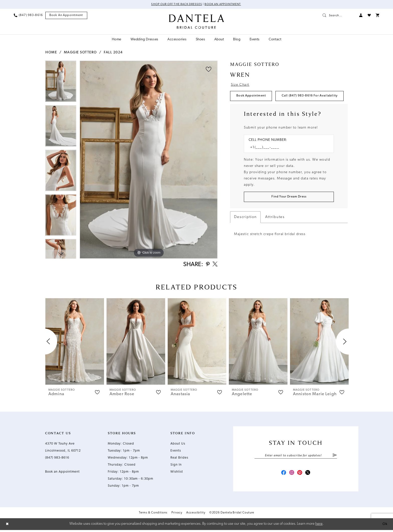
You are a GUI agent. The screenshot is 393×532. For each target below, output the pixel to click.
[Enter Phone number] (286, 164)
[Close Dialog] (8, 526)
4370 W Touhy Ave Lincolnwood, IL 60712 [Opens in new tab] (63, 448)
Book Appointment (253, 97)
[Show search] (338, 16)
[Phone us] (28, 16)
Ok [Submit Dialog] (385, 526)
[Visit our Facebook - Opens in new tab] (282, 475)
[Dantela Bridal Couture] (197, 22)
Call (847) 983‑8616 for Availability (267, 111)
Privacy (177, 515)
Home (51, 52)
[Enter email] (296, 457)
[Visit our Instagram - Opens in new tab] (291, 475)
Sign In (176, 466)
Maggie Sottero (80, 52)
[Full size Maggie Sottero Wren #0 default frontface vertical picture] (149, 160)
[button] (361, 16)
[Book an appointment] (66, 16)
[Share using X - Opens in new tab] (215, 265)
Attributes (275, 234)
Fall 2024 (113, 52)
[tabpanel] (61, 83)
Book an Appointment (224, 5)
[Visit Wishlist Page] (369, 16)
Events (176, 452)
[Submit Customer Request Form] (289, 213)
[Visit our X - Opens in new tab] (309, 475)
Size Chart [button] (241, 85)
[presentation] (75, 343)
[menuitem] (28, 16)
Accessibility (196, 515)
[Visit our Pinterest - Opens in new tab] (300, 475)
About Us (178, 445)
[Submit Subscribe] (335, 457)
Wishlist (177, 473)
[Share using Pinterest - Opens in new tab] (206, 265)
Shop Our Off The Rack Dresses (176, 5)
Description (245, 234)
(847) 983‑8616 (57, 459)
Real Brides (179, 459)
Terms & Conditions (153, 515)
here (319, 526)
